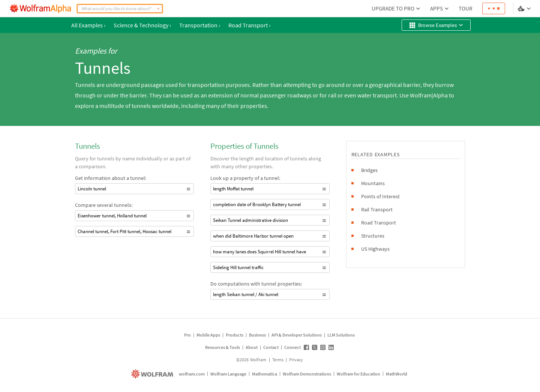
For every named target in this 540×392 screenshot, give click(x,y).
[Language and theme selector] (525, 9)
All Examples (88, 25)
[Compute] (158, 9)
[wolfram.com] (153, 374)
